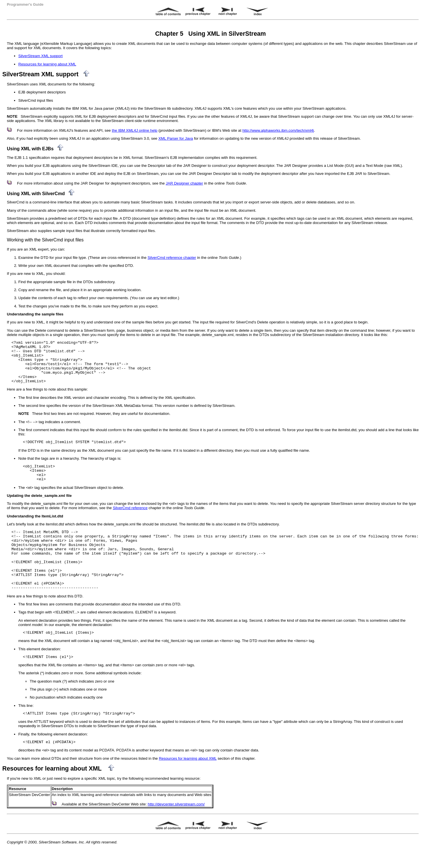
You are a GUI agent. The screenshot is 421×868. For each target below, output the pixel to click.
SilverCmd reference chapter (172, 258)
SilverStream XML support (40, 56)
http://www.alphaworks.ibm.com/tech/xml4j (278, 130)
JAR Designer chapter (184, 183)
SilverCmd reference (130, 508)
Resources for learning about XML (47, 64)
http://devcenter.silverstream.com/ (176, 804)
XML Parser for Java (176, 138)
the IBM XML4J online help (135, 130)
